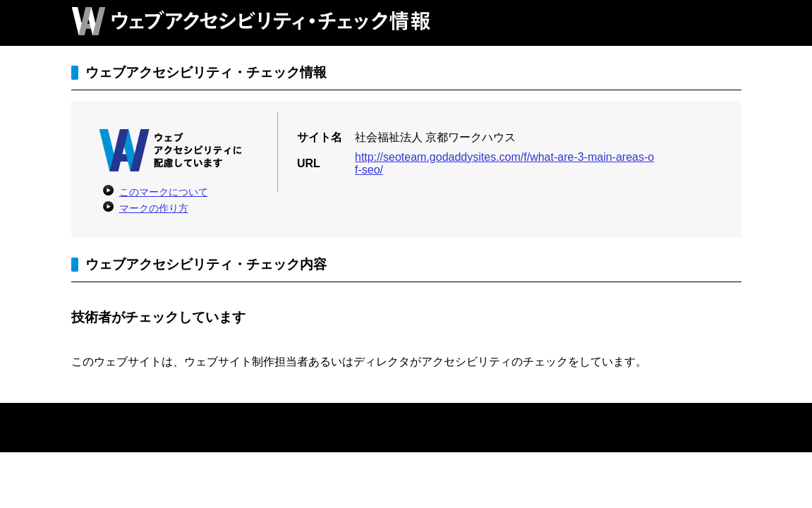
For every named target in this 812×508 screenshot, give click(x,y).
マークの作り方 (154, 208)
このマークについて (164, 192)
